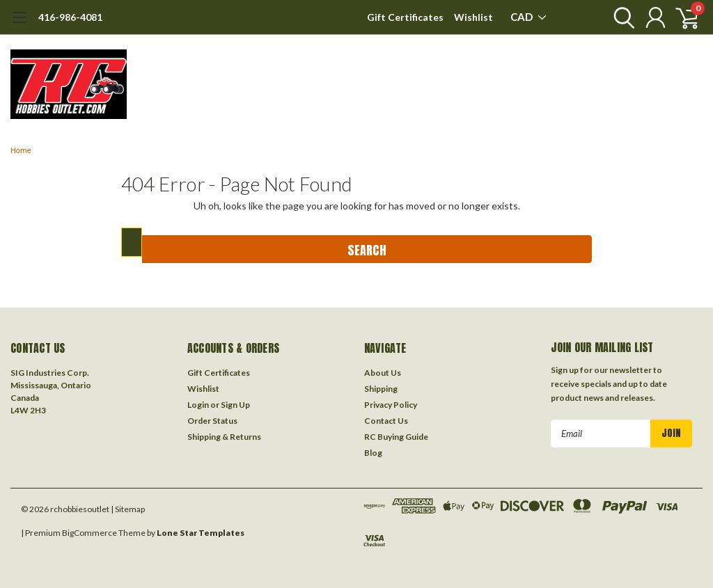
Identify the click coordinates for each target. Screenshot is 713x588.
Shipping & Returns (224, 437)
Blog (373, 453)
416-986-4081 (70, 17)
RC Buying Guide (396, 437)
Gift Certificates (405, 17)
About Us (383, 373)
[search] (621, 17)
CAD (528, 17)
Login (198, 405)
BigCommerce (89, 533)
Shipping (381, 389)
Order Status (212, 421)
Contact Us (386, 421)
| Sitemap (128, 509)
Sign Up (235, 405)
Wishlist (473, 17)
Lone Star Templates (201, 533)
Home (21, 151)
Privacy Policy (391, 405)
